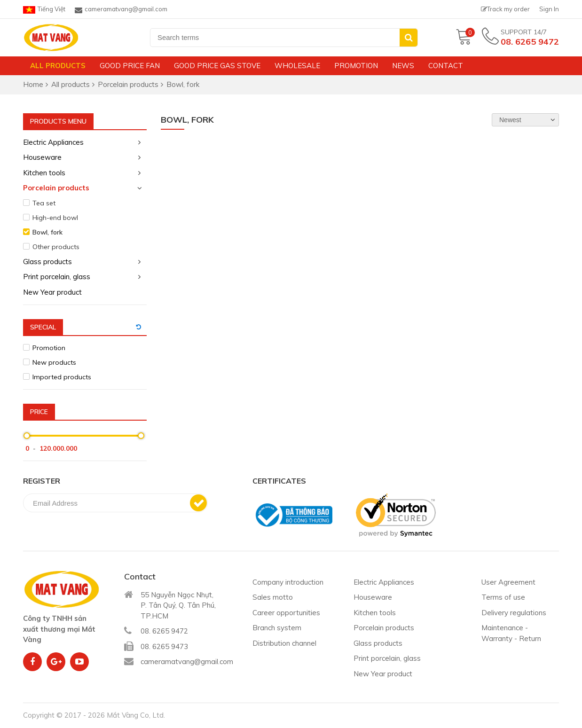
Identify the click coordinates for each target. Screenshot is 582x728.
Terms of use (503, 597)
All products (58, 66)
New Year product (52, 292)
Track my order (505, 9)
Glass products (47, 262)
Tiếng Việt (44, 9)
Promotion (356, 66)
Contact (446, 66)
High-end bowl (55, 218)
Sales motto (273, 597)
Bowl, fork (47, 232)
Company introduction (288, 582)
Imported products (62, 377)
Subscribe (198, 503)
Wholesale (297, 66)
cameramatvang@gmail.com (121, 9)
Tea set (44, 203)
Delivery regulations (514, 613)
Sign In (549, 9)
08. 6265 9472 (530, 42)
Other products (56, 247)
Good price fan (130, 66)
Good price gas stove (217, 66)
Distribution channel (284, 643)
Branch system (277, 628)
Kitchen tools (44, 173)
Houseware (42, 157)
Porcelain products (56, 188)
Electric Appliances (53, 142)
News (403, 66)
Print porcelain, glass (57, 277)
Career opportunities (286, 613)
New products (54, 362)
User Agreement (508, 582)
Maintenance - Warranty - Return (511, 633)
